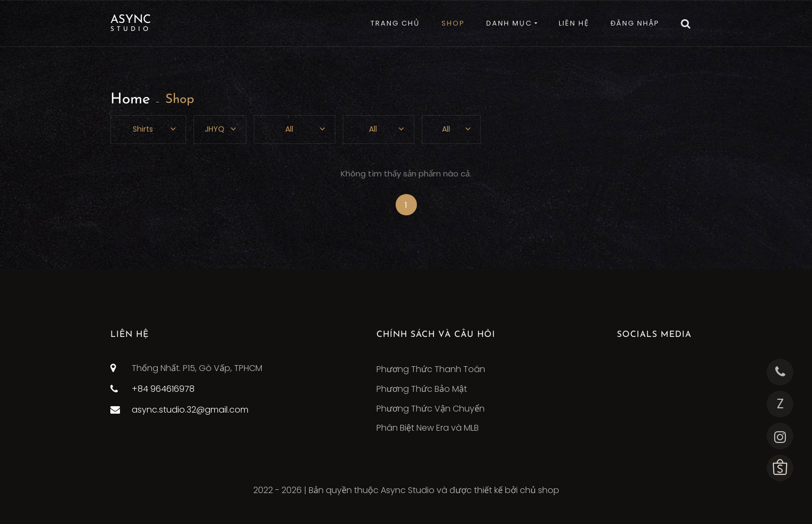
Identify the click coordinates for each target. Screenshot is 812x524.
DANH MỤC (509, 23)
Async (131, 23)
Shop (180, 100)
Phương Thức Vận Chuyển (431, 409)
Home (130, 100)
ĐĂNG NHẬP (635, 23)
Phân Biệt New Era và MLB (428, 428)
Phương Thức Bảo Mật (422, 389)
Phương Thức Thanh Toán (431, 369)
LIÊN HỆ (574, 23)
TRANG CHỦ (395, 23)
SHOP (453, 23)
